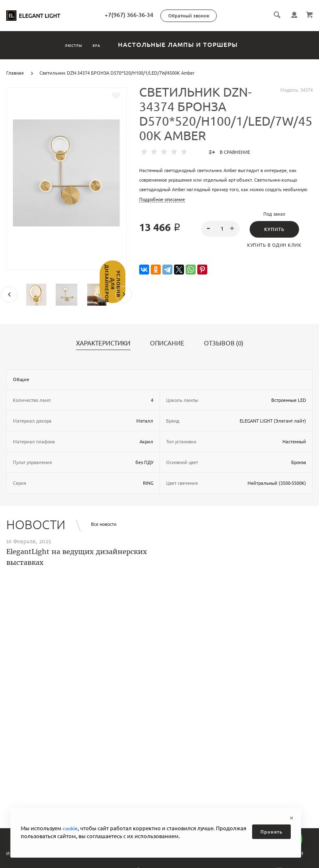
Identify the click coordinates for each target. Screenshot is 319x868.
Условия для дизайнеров (7, 305)
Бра (111, 45)
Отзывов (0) (224, 343)
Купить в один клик (274, 245)
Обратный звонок (224, 16)
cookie (71, 828)
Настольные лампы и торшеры (203, 45)
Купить (274, 229)
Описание (167, 343)
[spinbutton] (221, 229)
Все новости (104, 524)
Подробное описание (162, 199)
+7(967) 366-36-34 (164, 15)
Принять (271, 832)
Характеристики (103, 343)
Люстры (63, 45)
